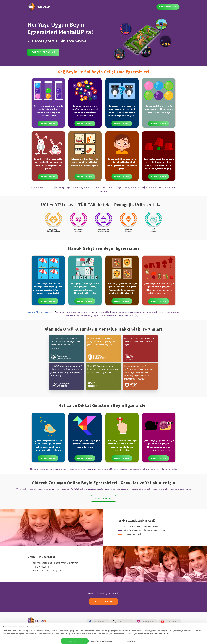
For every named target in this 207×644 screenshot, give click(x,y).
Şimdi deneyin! (103, 498)
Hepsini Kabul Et (75, 640)
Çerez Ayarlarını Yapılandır (103, 640)
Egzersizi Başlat (43, 52)
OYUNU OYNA (48, 124)
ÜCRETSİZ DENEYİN (103, 602)
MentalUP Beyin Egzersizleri (40, 312)
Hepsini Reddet (132, 640)
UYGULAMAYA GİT (168, 7)
